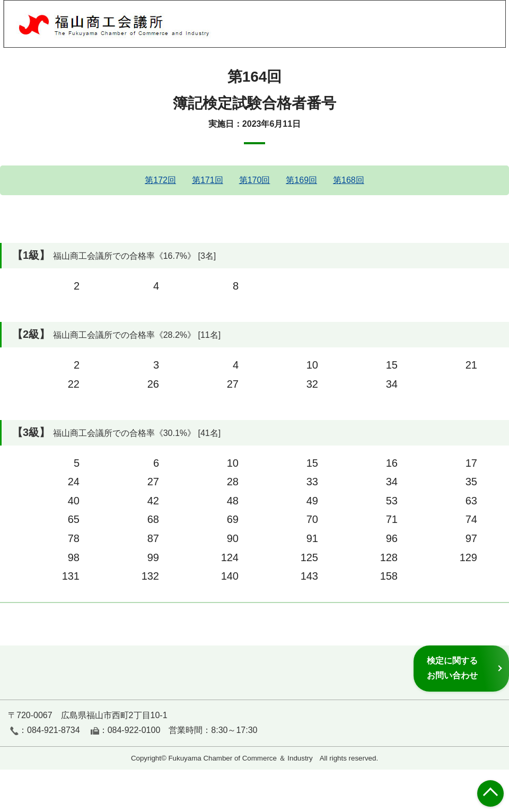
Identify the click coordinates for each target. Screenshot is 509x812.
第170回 (255, 180)
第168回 (349, 180)
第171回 (208, 180)
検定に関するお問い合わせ (452, 668)
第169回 (301, 180)
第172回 (160, 180)
